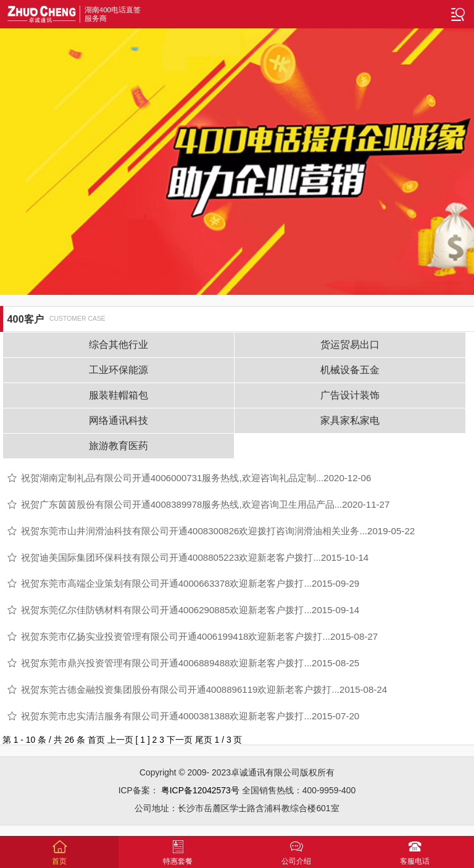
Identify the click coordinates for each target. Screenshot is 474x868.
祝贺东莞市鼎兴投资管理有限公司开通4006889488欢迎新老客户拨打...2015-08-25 (190, 663)
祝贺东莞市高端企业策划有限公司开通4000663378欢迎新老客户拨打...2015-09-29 (190, 583)
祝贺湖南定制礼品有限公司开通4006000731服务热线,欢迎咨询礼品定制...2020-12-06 (196, 478)
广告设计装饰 (350, 395)
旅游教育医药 (118, 446)
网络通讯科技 (118, 420)
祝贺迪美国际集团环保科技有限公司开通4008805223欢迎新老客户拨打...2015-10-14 (195, 557)
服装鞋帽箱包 (118, 395)
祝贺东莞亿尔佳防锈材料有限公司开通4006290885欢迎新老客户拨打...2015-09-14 (190, 610)
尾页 (204, 740)
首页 (96, 740)
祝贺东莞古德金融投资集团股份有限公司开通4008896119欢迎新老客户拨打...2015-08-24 (204, 689)
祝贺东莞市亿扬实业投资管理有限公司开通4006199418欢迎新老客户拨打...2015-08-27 (200, 636)
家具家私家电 (350, 420)
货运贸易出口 (350, 345)
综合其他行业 (118, 345)
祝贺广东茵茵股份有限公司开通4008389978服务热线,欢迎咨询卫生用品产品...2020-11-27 (206, 504)
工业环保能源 (118, 370)
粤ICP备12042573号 (200, 790)
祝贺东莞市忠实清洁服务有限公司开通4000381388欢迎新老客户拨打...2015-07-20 (190, 716)
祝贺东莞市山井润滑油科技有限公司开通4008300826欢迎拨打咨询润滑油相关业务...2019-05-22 (218, 531)
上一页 (120, 740)
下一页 (180, 740)
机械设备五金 (350, 370)
